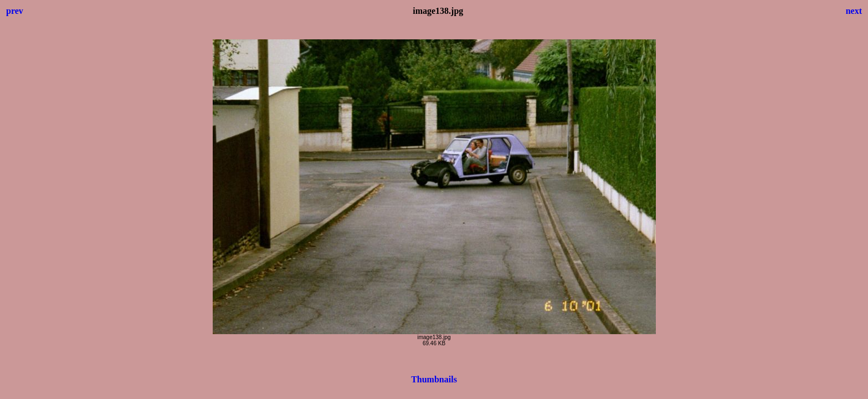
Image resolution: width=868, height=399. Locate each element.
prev (15, 11)
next (854, 11)
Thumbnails (434, 379)
